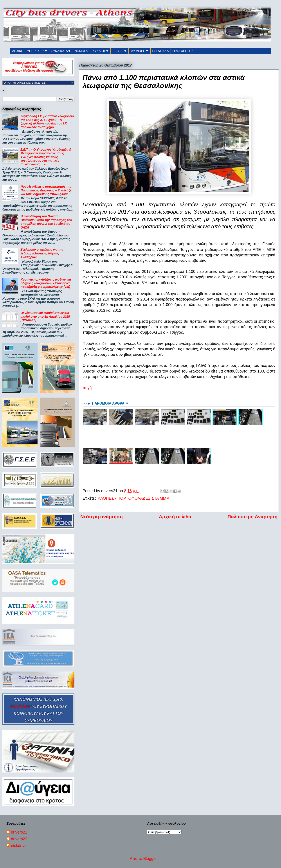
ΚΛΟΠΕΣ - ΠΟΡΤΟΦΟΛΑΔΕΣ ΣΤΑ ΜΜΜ (134, 498)
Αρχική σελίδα (175, 517)
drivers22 (19, 839)
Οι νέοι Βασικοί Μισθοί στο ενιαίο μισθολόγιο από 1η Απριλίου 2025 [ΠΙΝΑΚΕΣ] (45, 317)
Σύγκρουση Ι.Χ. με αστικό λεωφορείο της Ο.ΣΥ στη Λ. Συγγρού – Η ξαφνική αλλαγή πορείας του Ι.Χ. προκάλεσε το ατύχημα (47, 122)
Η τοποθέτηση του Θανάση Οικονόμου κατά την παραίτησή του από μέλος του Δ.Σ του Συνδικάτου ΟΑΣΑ (46, 222)
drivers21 (19, 832)
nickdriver (19, 846)
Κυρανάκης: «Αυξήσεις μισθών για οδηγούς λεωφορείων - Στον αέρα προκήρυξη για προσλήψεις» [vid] (46, 283)
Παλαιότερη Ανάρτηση (252, 517)
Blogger (150, 859)
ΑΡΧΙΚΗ (18, 51)
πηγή (87, 388)
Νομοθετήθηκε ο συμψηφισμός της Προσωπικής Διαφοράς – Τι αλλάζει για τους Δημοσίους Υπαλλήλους (47, 190)
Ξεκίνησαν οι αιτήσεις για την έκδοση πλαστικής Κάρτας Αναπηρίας (42, 253)
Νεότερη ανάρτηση (102, 517)
